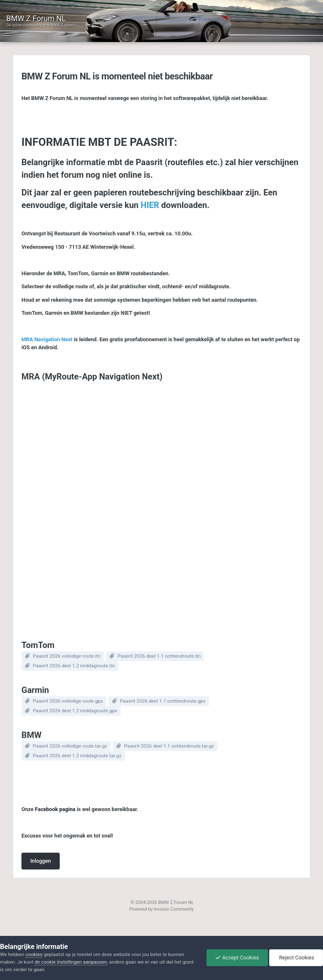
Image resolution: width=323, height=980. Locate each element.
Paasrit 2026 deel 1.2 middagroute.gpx (75, 711)
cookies (34, 954)
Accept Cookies (237, 958)
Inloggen (41, 861)
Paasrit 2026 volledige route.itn (67, 656)
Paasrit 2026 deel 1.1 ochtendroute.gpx (163, 701)
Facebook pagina (55, 809)
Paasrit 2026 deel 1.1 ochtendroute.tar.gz (169, 746)
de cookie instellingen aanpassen (71, 962)
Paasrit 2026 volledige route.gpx (68, 701)
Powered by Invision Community (161, 909)
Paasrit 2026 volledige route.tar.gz (70, 746)
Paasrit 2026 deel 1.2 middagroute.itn (74, 666)
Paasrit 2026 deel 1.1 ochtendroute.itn (159, 656)
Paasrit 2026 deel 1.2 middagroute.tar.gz (77, 756)
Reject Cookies (296, 958)
